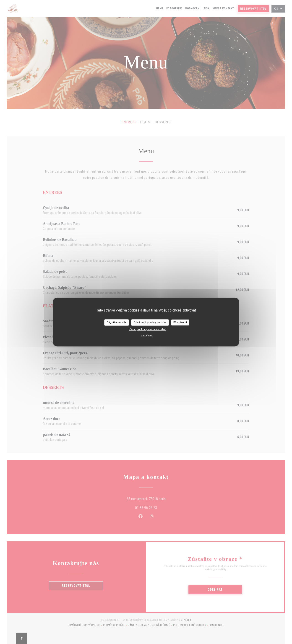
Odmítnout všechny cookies (150, 322)
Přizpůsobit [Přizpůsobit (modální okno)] (180, 322)
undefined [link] (147, 335)
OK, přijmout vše (117, 322)
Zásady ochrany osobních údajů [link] (148, 329)
